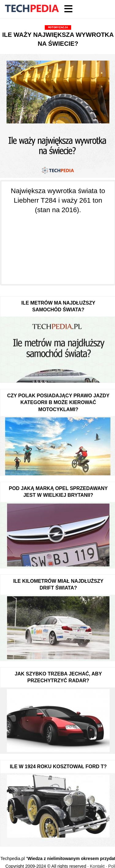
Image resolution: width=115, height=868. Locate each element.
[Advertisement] (58, 246)
